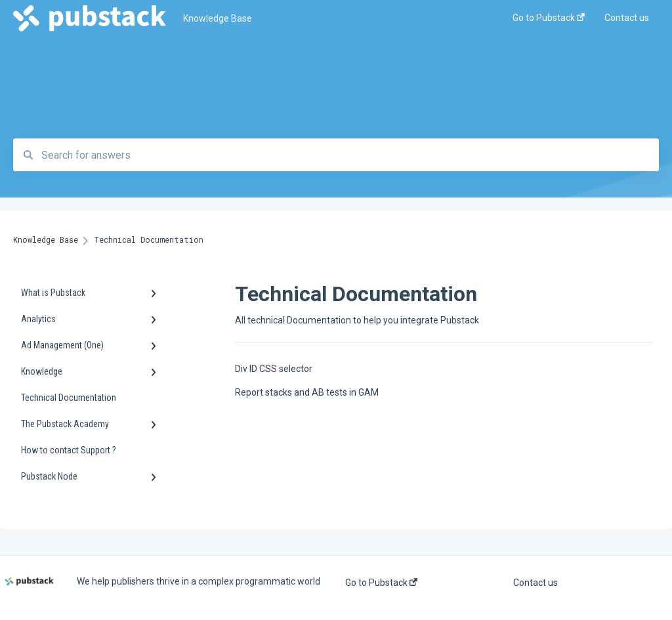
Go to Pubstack (381, 583)
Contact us (535, 583)
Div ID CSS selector (274, 369)
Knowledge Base (218, 18)
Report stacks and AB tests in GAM (307, 392)
